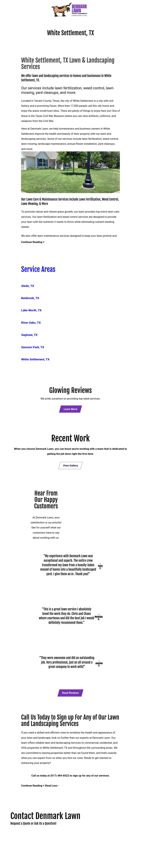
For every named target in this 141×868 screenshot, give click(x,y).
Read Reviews (70, 695)
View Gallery (70, 467)
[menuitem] (70, 287)
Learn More (70, 410)
